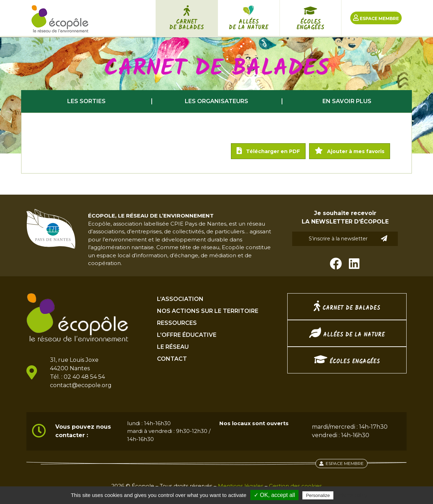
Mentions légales (241, 486)
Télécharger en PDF (268, 151)
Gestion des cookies (295, 486)
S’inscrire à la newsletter (348, 238)
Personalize (318, 495)
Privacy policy (352, 495)
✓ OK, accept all (274, 495)
